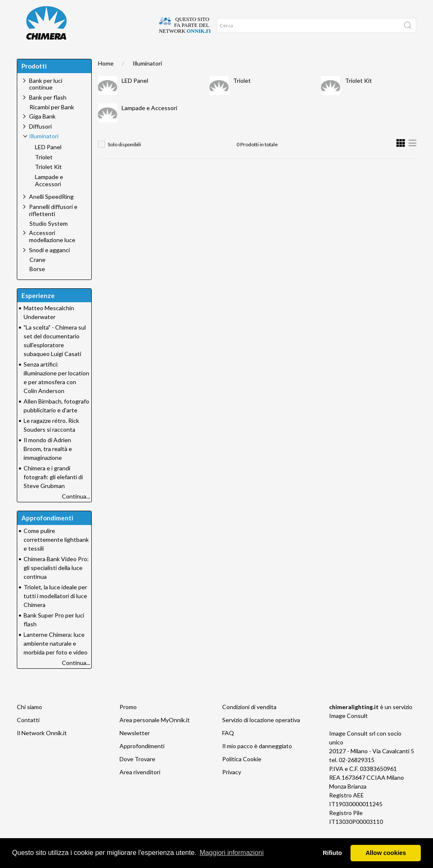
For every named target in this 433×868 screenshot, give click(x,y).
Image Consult (348, 732)
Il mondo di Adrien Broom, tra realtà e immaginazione (48, 466)
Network (183, 59)
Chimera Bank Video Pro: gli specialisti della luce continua (56, 584)
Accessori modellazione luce (52, 253)
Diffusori (40, 143)
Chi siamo (29, 724)
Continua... (76, 513)
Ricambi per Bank (52, 124)
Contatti (28, 737)
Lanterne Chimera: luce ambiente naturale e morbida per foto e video (56, 660)
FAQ (228, 750)
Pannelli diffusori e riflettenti (53, 227)
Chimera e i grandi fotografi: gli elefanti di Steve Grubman (53, 494)
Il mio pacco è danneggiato (257, 763)
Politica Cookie (242, 776)
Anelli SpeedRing (51, 213)
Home (28, 59)
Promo (212, 59)
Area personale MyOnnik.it (155, 737)
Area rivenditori (140, 789)
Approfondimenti (108, 59)
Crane (37, 277)
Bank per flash (48, 114)
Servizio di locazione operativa (261, 737)
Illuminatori (147, 80)
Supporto (151, 59)
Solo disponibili (124, 161)
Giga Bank (42, 133)
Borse (37, 286)
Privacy (232, 789)
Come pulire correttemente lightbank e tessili (56, 556)
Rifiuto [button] (332, 853)
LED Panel (135, 97)
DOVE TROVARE (60, 59)
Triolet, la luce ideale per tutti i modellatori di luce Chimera (55, 613)
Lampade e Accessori (149, 125)
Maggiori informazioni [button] (231, 853)
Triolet (242, 97)
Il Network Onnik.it (42, 750)
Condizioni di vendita (249, 724)
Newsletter (135, 750)
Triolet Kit (359, 97)
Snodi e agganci (49, 267)
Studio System (49, 240)
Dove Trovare (137, 776)
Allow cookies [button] (386, 853)
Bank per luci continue (46, 101)
